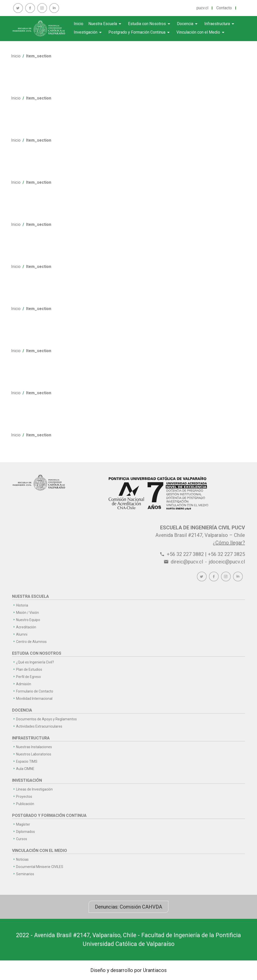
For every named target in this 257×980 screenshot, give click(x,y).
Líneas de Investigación (34, 789)
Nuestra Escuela (106, 24)
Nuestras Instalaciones (34, 747)
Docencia (188, 24)
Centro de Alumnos (31, 642)
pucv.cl (202, 8)
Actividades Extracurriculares (39, 726)
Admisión (24, 684)
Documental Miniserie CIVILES (40, 867)
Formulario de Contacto (35, 691)
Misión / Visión (27, 613)
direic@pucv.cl (187, 562)
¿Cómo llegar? (229, 543)
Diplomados (25, 832)
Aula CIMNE (25, 769)
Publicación (25, 804)
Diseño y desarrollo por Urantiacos (128, 970)
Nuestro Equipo (28, 620)
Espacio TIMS (27, 761)
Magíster (23, 824)
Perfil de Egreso (28, 677)
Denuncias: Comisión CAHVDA (128, 907)
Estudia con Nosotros (150, 24)
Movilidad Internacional (34, 699)
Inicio (79, 24)
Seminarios (25, 874)
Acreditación (26, 627)
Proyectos (24, 797)
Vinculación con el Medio (201, 32)
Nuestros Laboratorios (34, 754)
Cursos (22, 839)
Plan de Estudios (29, 669)
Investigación (89, 32)
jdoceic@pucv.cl (227, 562)
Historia (22, 605)
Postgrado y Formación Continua (140, 32)
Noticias (22, 859)
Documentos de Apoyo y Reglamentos (46, 719)
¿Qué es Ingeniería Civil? (35, 662)
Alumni (22, 634)
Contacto (224, 8)
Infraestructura (220, 24)
